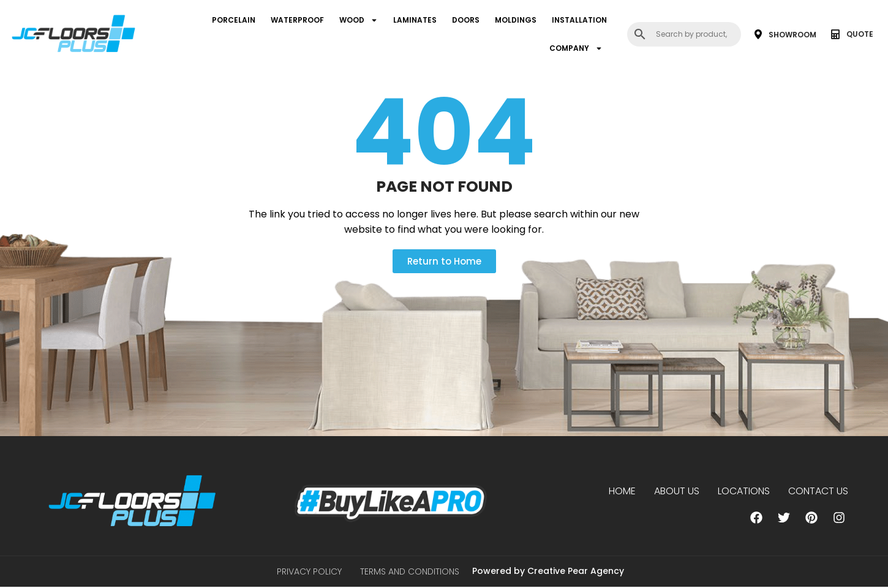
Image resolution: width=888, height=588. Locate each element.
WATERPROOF (297, 20)
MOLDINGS (516, 20)
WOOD (359, 20)
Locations (744, 491)
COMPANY (576, 48)
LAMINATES (415, 20)
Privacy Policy (309, 572)
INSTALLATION (579, 20)
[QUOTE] (835, 34)
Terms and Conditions (410, 572)
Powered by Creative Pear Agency (548, 571)
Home (622, 491)
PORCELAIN (234, 20)
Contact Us (818, 491)
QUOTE (860, 34)
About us (677, 491)
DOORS (466, 20)
